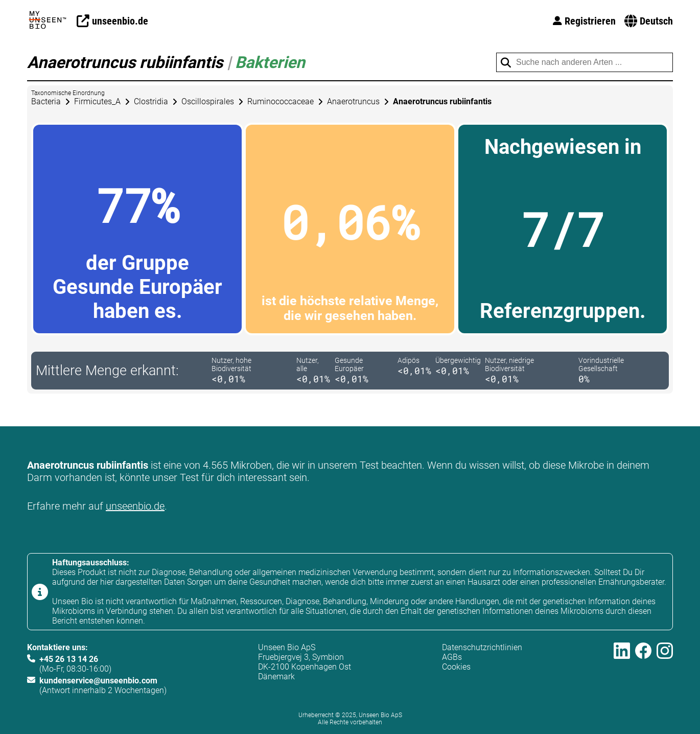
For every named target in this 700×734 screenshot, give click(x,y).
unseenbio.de (135, 506)
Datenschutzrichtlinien (482, 647)
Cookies (456, 667)
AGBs (452, 657)
